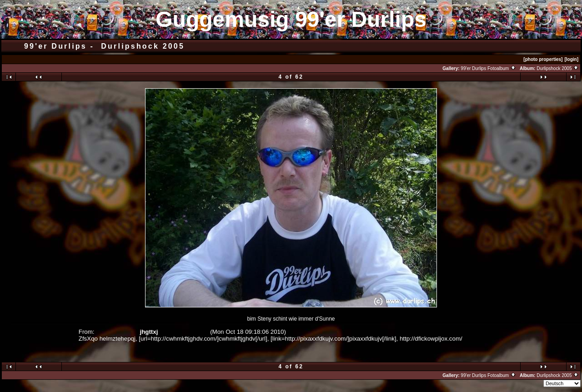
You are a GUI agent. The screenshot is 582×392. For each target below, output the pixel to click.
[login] (571, 59)
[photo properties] (543, 59)
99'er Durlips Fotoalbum (488, 68)
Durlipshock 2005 (558, 68)
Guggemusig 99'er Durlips (291, 19)
